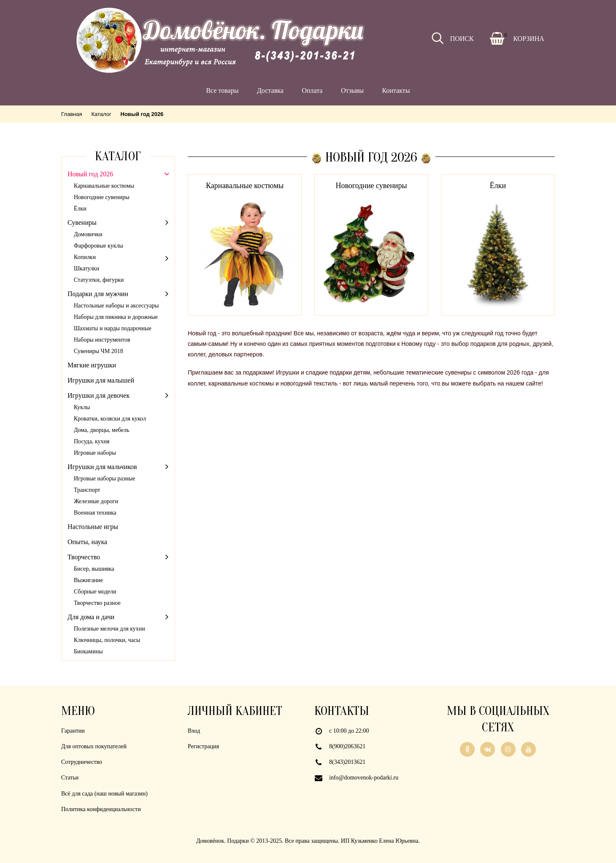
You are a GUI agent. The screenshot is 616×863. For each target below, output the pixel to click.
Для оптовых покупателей (94, 746)
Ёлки (498, 186)
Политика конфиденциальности (101, 809)
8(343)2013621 (347, 762)
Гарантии (73, 731)
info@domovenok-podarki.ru (364, 778)
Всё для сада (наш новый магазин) (104, 794)
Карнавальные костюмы (245, 186)
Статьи (70, 778)
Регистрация (203, 746)
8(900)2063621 (347, 746)
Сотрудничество (82, 762)
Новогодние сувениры (371, 186)
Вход (194, 731)
